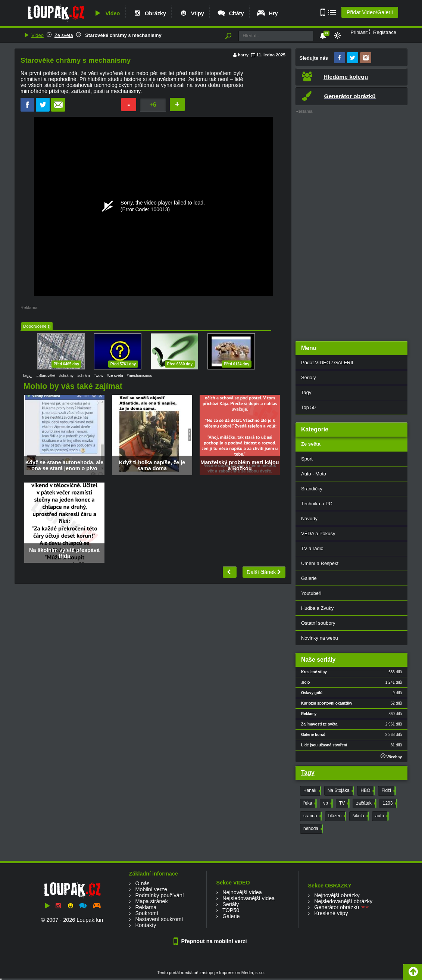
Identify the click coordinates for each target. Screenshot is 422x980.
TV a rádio (312, 548)
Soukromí (147, 913)
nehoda (312, 829)
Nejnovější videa (242, 892)
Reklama (146, 907)
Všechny (391, 756)
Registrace (385, 32)
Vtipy (191, 13)
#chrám (84, 376)
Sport (307, 459)
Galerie (309, 578)
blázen (337, 816)
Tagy (306, 392)
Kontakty (146, 925)
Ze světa (64, 35)
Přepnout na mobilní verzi (211, 941)
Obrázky (149, 13)
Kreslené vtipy (331, 913)
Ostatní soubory (318, 623)
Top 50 (308, 407)
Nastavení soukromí (159, 919)
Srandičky (312, 489)
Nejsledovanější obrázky (343, 901)
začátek (365, 803)
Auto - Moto (314, 474)
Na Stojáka (340, 791)
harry (243, 55)
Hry (267, 13)
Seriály (309, 377)
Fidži (388, 791)
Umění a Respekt (320, 563)
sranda (312, 816)
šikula (360, 816)
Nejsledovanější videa (248, 898)
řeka (309, 803)
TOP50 (231, 910)
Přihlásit (359, 32)
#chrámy (66, 376)
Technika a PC (317, 504)
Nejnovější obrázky (337, 895)
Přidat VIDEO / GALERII (327, 363)
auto (381, 816)
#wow (99, 376)
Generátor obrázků (337, 907)
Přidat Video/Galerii (370, 12)
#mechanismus (140, 376)
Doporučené (35, 326)
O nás (142, 883)
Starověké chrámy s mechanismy (123, 35)
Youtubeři (311, 593)
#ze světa (115, 376)
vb (327, 803)
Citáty (230, 13)
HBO (367, 791)
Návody (309, 519)
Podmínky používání (159, 895)
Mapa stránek (151, 901)
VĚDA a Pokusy (318, 533)
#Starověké (46, 376)
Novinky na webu (320, 638)
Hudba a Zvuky (317, 608)
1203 (390, 803)
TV (344, 803)
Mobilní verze (151, 889)
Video (106, 13)
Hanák (312, 791)
